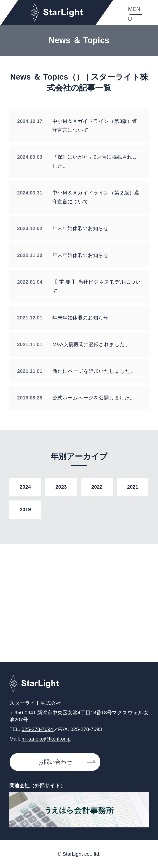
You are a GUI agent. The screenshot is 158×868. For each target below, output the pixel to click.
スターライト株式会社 (57, 13)
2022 (97, 487)
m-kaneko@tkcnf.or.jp (46, 739)
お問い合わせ (55, 762)
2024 (25, 487)
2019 (25, 509)
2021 (133, 487)
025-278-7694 (37, 729)
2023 (61, 487)
